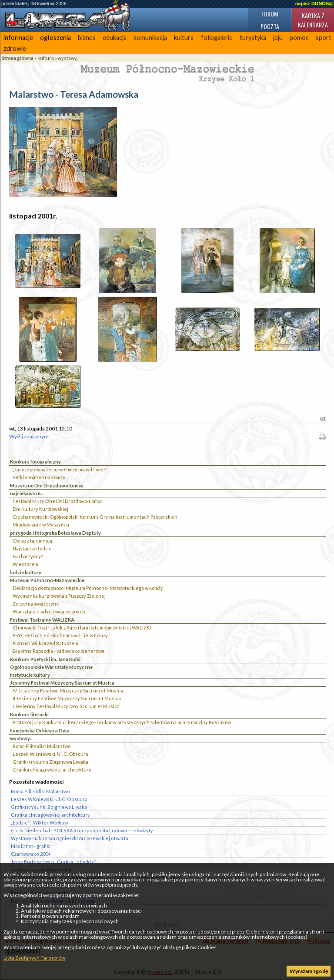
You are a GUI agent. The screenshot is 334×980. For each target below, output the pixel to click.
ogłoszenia (55, 38)
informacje (18, 38)
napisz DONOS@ (314, 3)
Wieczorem (25, 564)
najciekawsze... (27, 493)
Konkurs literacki (29, 714)
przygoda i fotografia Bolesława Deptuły (55, 533)
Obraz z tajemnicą (32, 541)
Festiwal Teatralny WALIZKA (42, 620)
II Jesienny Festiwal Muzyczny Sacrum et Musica (67, 698)
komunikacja (150, 38)
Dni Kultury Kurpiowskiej (40, 509)
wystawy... (68, 58)
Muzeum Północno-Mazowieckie (47, 580)
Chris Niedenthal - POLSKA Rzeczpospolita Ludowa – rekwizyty (82, 830)
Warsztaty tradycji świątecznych (49, 611)
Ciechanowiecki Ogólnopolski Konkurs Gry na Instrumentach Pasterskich (95, 517)
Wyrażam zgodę (309, 971)
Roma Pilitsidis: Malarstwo (42, 746)
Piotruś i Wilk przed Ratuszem (45, 643)
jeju (278, 38)
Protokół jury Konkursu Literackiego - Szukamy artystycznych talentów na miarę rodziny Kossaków (122, 722)
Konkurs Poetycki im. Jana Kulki (45, 659)
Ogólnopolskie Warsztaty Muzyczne (51, 667)
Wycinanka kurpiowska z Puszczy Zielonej (59, 596)
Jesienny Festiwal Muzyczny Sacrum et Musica (62, 683)
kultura (184, 38)
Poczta (270, 26)
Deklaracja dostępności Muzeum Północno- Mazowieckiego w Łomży (88, 588)
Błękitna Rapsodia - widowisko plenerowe (59, 651)
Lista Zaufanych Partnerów (34, 958)
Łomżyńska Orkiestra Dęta (40, 730)
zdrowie (15, 48)
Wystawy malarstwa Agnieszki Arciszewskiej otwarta (70, 838)
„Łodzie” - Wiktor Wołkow (39, 823)
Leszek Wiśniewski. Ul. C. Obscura (50, 754)
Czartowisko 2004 (31, 854)
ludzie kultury (26, 572)
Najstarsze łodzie (32, 548)
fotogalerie (217, 38)
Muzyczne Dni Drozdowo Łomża (47, 485)
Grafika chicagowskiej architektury (52, 770)
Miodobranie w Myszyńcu (41, 525)
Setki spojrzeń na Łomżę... (40, 477)
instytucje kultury (30, 675)
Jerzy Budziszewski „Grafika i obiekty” (53, 862)
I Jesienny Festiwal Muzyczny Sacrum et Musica (66, 706)
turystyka (253, 38)
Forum (270, 14)
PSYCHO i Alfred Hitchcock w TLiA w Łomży (60, 635)
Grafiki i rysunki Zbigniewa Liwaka (50, 762)
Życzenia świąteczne (36, 604)
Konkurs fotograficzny (35, 462)
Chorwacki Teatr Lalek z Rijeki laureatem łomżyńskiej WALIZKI (82, 627)
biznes (87, 38)
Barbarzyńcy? (28, 556)
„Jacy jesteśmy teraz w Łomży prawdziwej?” (60, 469)
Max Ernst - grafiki (31, 846)
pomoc (299, 38)
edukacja (115, 38)
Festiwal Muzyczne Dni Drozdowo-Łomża (58, 501)
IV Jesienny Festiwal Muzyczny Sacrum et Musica (68, 690)
